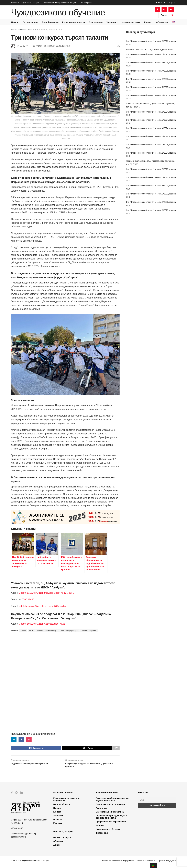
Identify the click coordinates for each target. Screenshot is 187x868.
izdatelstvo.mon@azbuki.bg (33, 606)
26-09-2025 (38, 46)
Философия (102, 836)
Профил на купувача (167, 863)
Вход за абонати (62, 807)
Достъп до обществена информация (118, 863)
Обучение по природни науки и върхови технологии (111, 820)
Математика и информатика (110, 815)
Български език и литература (111, 807)
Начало (15, 22)
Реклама (58, 826)
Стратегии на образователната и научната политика (112, 802)
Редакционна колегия (74, 22)
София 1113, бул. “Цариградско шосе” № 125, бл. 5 (46, 593)
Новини (23, 30)
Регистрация (170, 3)
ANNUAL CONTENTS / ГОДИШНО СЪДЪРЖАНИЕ (150, 49)
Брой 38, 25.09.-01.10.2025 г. (52, 30)
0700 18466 (28, 599)
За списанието (31, 22)
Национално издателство (25, 3)
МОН (31, 630)
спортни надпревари (69, 630)
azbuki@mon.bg (57, 606)
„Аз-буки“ (24, 46)
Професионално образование (111, 825)
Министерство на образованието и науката (60, 3)
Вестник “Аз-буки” (63, 840)
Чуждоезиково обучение (58, 12)
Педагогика (101, 811)
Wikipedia (86, 3)
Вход (159, 3)
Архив (57, 848)
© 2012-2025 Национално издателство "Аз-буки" (30, 863)
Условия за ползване (146, 863)
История (100, 828)
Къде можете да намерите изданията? (66, 802)
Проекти (58, 822)
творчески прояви (89, 630)
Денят (23, 630)
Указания (111, 22)
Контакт (148, 22)
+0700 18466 (17, 831)
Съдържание (96, 22)
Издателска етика (131, 22)
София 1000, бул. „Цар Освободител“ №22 (42, 624)
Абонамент (162, 22)
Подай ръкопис (50, 22)
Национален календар (47, 630)
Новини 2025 (33, 30)
